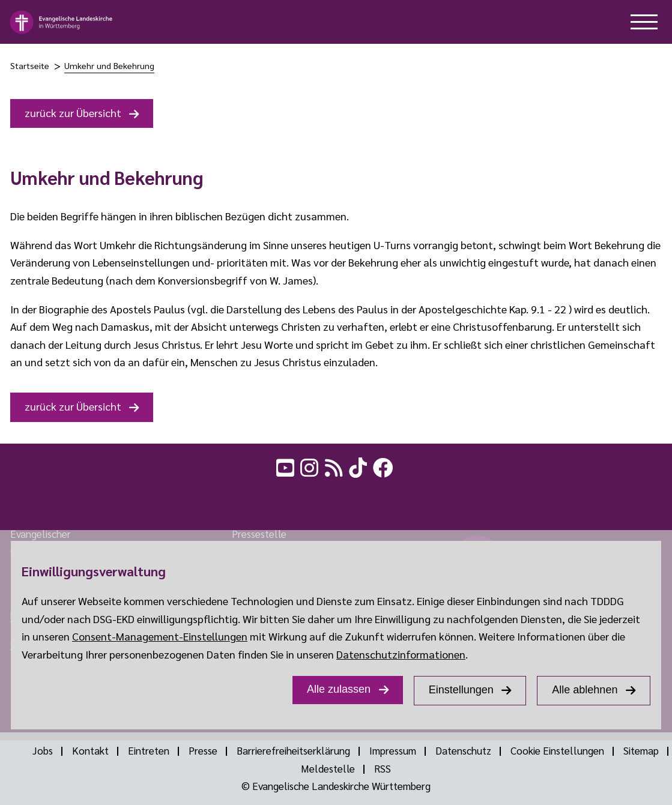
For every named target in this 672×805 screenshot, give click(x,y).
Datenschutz (463, 750)
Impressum (393, 750)
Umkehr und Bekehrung (109, 65)
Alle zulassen (339, 689)
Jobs (43, 750)
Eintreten (149, 750)
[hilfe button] (644, 22)
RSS (383, 768)
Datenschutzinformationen (401, 654)
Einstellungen (461, 690)
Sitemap (641, 750)
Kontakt (90, 750)
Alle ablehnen (585, 690)
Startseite (30, 65)
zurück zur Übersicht (73, 113)
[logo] (62, 22)
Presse (203, 750)
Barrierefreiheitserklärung (293, 750)
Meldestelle (328, 768)
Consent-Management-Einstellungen (160, 636)
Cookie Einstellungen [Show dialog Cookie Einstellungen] (557, 750)
